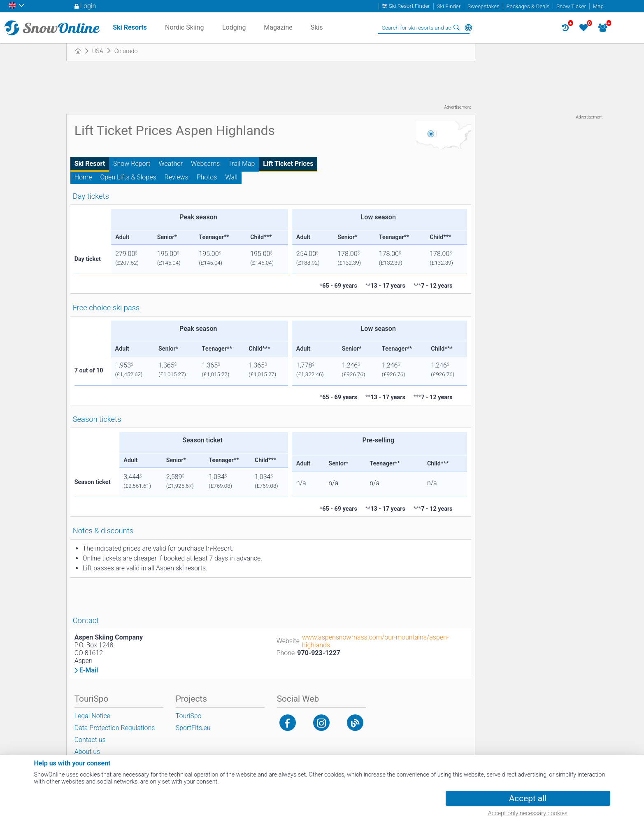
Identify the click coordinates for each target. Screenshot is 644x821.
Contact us (90, 740)
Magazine (278, 27)
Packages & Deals (528, 6)
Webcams (205, 164)
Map (598, 6)
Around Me (468, 28)
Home (83, 177)
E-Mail (89, 670)
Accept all (528, 798)
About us (87, 752)
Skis (317, 27)
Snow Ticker (571, 6)
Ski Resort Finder (409, 6)
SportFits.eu (193, 728)
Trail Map (241, 164)
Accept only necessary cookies (528, 813)
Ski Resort (90, 164)
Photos (207, 177)
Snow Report (132, 164)
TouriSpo (189, 716)
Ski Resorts (130, 27)
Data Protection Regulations (115, 728)
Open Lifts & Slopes (128, 177)
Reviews (177, 177)
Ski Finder (449, 6)
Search (457, 28)
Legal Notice (92, 716)
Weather (171, 164)
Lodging (234, 27)
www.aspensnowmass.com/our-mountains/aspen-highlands (375, 641)
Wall (231, 177)
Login (88, 6)
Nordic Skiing (184, 27)
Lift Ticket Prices (288, 164)
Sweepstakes (484, 6)
